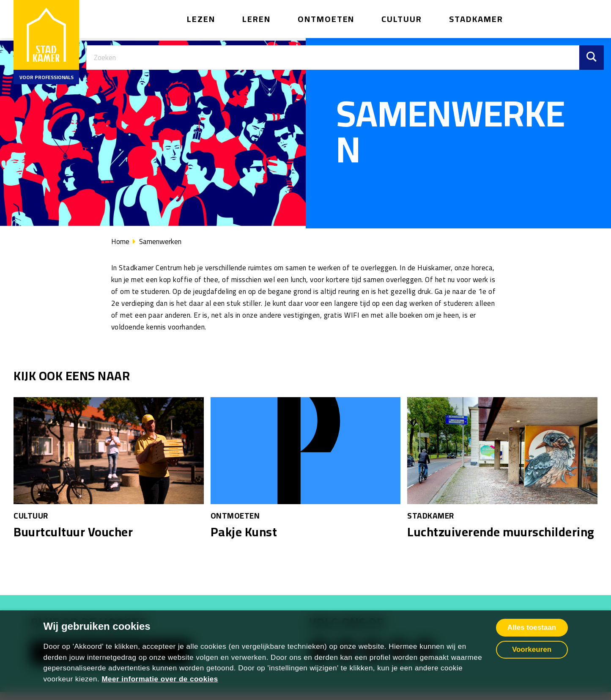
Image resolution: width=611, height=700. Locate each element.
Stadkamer (476, 19)
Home (120, 242)
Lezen (201, 19)
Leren (256, 19)
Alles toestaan (532, 627)
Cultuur (402, 19)
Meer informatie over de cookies (160, 679)
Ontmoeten (326, 19)
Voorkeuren (532, 649)
